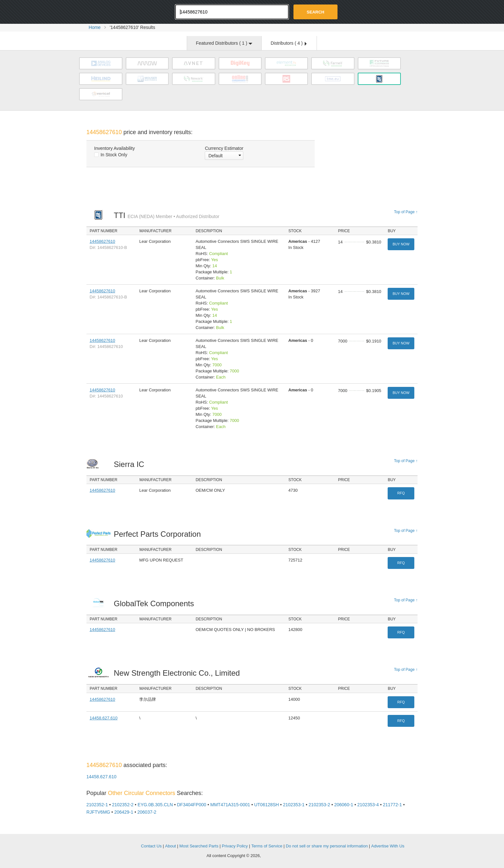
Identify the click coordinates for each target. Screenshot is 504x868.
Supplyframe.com (280, 856)
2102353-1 (294, 805)
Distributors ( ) (289, 43)
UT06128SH (267, 805)
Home (95, 27)
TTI (166, 215)
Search (315, 12)
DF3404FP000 (192, 805)
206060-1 (344, 805)
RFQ (401, 493)
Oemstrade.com (122, 11)
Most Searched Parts (199, 846)
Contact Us (151, 846)
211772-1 (392, 805)
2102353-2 (319, 805)
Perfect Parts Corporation (159, 534)
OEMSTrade (119, 845)
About (171, 846)
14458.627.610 (104, 718)
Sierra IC (131, 464)
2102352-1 (97, 805)
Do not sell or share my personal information (327, 846)
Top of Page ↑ (406, 212)
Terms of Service (267, 846)
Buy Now (401, 244)
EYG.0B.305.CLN (155, 805)
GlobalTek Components (156, 603)
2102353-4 (368, 805)
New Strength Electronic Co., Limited (179, 673)
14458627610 (103, 241)
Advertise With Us (388, 846)
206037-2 (147, 812)
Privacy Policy (235, 846)
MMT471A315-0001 (230, 805)
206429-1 (124, 812)
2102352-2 (123, 805)
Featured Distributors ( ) (224, 43)
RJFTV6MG (98, 812)
